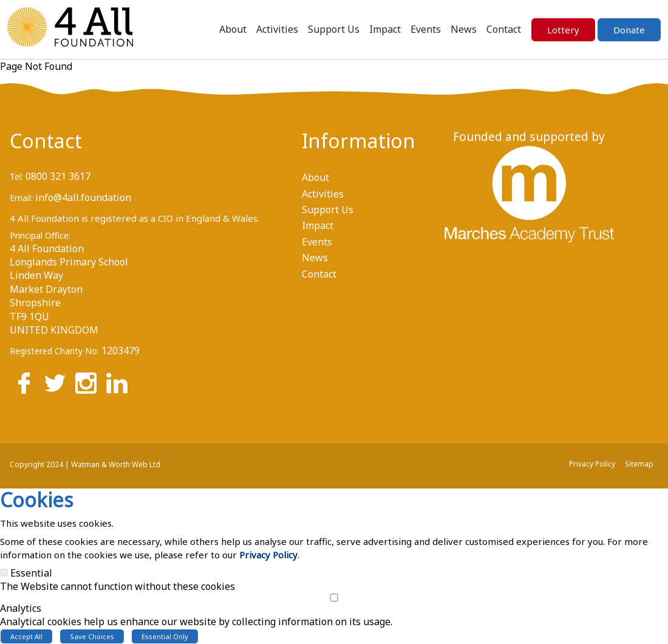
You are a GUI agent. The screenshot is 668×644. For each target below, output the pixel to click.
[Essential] (4, 573)
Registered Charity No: (54, 351)
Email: (21, 198)
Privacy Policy (268, 555)
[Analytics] (334, 598)
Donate (629, 30)
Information (349, 141)
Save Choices (92, 636)
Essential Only (165, 636)
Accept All (26, 636)
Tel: (16, 176)
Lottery (563, 30)
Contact (46, 141)
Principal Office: (40, 235)
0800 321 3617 (58, 176)
